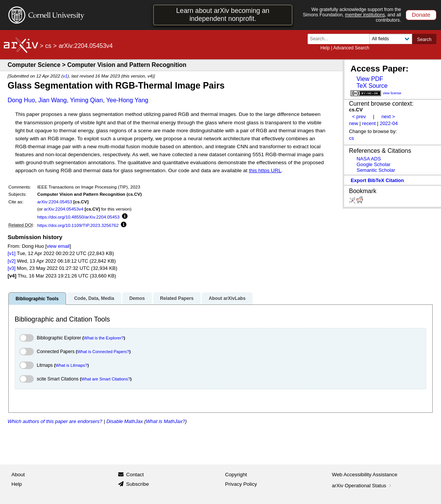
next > (388, 116)
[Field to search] (391, 39)
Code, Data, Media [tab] (94, 298)
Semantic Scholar (376, 170)
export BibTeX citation (377, 180)
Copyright (236, 475)
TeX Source (372, 86)
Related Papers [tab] (177, 298)
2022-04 (389, 123)
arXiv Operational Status (363, 486)
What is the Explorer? (104, 338)
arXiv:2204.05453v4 (64, 209)
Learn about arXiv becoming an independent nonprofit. (223, 15)
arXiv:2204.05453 (55, 202)
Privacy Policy (241, 484)
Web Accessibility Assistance (365, 475)
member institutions (365, 15)
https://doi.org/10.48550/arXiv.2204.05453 (78, 217)
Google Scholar (374, 164)
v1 (65, 76)
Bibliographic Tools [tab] (37, 299)
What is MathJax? (165, 421)
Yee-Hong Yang (127, 100)
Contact (135, 475)
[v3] (12, 268)
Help (325, 48)
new (354, 123)
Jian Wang (53, 100)
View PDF (370, 79)
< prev (359, 116)
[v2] (12, 261)
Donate (421, 15)
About (18, 475)
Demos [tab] (137, 298)
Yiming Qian (86, 100)
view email (58, 246)
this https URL (265, 170)
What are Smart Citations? (106, 379)
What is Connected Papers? (103, 352)
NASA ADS (369, 159)
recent (369, 123)
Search (424, 40)
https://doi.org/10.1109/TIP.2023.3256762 (78, 225)
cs (48, 46)
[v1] (12, 253)
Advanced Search (351, 48)
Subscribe (138, 484)
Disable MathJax (125, 421)
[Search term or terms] (341, 39)
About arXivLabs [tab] (227, 298)
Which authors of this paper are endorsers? (55, 421)
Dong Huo (21, 100)
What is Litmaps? (71, 365)
